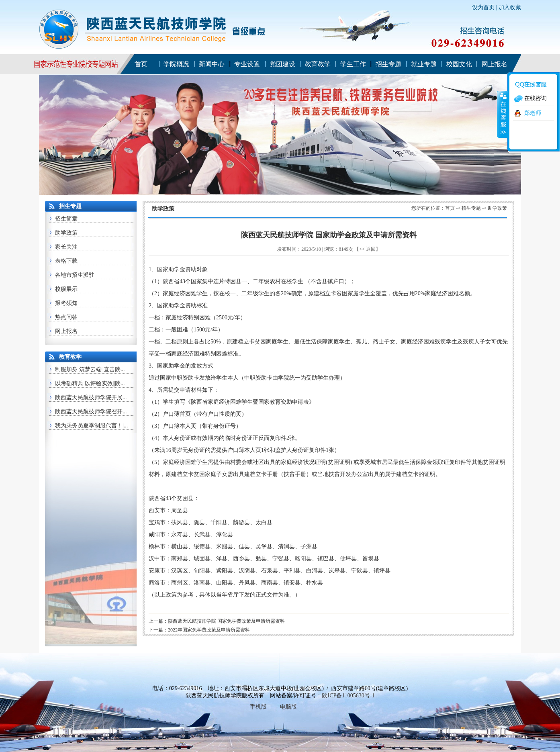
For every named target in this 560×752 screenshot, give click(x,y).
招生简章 (66, 219)
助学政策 (66, 233)
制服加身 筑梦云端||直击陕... (90, 369)
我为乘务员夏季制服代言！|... (91, 426)
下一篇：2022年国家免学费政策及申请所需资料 (199, 630)
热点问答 (66, 317)
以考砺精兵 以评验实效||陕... (90, 383)
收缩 (503, 114)
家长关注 (66, 247)
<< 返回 (367, 249)
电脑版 (288, 707)
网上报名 (66, 331)
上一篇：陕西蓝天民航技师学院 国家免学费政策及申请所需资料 (217, 621)
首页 (450, 208)
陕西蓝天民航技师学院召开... (91, 412)
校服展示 (66, 289)
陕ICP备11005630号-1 (348, 696)
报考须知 (66, 303)
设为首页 (483, 7)
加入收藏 (510, 7)
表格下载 (66, 261)
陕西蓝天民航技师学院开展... (91, 397)
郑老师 (533, 113)
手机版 (258, 707)
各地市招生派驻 (75, 275)
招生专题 (471, 208)
